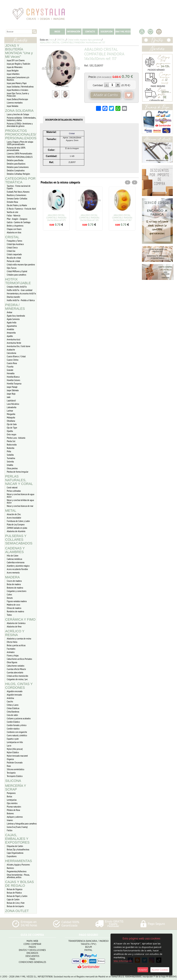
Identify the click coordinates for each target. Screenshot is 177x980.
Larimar (10, 411)
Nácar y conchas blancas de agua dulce (20, 495)
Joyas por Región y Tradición (18, 64)
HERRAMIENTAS (19, 861)
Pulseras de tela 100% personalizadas (16, 149)
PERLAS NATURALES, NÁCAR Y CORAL (19, 480)
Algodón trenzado (14, 695)
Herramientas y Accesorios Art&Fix (21, 293)
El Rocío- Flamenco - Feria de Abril (21, 209)
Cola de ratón (12, 715)
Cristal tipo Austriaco (15, 244)
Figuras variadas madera (17, 601)
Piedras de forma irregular (18, 472)
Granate (10, 370)
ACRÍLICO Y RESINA (15, 633)
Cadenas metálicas (14, 559)
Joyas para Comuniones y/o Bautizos (18, 78)
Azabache (11, 350)
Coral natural (12, 487)
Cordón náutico (13, 729)
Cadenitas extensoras (16, 562)
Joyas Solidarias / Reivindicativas (20, 86)
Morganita (11, 414)
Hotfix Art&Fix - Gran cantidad (20, 290)
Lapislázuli (11, 400)
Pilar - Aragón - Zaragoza (17, 219)
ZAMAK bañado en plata (17, 528)
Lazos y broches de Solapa (18, 114)
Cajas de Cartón (13, 899)
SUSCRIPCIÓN (107, 32)
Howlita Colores (13, 380)
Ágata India (12, 322)
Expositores (12, 856)
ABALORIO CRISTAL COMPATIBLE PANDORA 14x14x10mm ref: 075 (56, 218)
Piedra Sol (11, 441)
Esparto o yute (13, 739)
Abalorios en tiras (14, 232)
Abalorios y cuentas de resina (19, 638)
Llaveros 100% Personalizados (19, 153)
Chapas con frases (14, 229)
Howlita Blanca (13, 377)
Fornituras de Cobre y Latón (18, 521)
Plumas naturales (14, 807)
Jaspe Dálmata (13, 390)
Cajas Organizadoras (15, 853)
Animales (11, 652)
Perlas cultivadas (14, 491)
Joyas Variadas (13, 106)
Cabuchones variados (16, 666)
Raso (9, 766)
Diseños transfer (13, 297)
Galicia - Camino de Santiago (19, 222)
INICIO (57, 32)
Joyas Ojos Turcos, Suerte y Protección (18, 95)
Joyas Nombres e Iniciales (17, 90)
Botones (10, 813)
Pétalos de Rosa (13, 810)
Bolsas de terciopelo (15, 906)
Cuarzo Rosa (12, 363)
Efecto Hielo (12, 642)
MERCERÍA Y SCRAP (16, 787)
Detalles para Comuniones (18, 167)
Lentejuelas (12, 800)
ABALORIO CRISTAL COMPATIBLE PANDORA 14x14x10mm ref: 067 (122, 218)
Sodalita (10, 455)
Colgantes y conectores (17, 591)
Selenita (10, 461)
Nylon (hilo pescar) (15, 749)
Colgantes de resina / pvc (17, 679)
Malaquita (11, 417)
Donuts (10, 598)
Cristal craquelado (14, 254)
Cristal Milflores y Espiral (17, 271)
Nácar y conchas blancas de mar (20, 506)
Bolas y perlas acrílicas (16, 645)
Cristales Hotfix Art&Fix (17, 287)
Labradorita (12, 407)
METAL (11, 511)
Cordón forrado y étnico (17, 725)
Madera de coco (13, 605)
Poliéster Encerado (15, 762)
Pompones (11, 793)
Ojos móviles (12, 803)
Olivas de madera (14, 608)
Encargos (32, 952)
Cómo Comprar (32, 943)
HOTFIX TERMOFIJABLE (18, 281)
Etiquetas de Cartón (15, 846)
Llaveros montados (15, 103)
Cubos (9, 594)
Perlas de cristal (13, 261)
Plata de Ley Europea (16, 524)
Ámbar (10, 312)
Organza (10, 759)
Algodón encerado (15, 691)
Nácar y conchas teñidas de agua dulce (20, 501)
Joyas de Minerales (15, 67)
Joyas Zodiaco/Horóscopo (17, 99)
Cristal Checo (12, 247)
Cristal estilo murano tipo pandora (21, 264)
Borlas (9, 796)
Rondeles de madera (15, 611)
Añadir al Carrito (106, 95)
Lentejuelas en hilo (15, 742)
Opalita (10, 431)
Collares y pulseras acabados (19, 718)
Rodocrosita (12, 445)
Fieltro (10, 830)
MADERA (13, 577)
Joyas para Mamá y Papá (17, 83)
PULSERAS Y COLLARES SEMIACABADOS (19, 540)
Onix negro (12, 434)
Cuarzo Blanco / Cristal (16, 356)
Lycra (9, 745)
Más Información (123, 961)
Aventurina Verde (14, 343)
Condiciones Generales (32, 961)
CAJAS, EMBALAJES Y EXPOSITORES (17, 839)
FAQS (32, 958)
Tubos (9, 615)
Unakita (10, 465)
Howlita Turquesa (14, 383)
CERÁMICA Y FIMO (20, 619)
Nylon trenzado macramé (17, 756)
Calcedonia (11, 353)
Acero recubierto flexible (17, 569)
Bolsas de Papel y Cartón (17, 896)
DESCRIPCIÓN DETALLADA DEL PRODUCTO (64, 120)
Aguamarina (12, 326)
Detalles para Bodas (15, 160)
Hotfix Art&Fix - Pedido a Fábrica (21, 300)
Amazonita (11, 333)
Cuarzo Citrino (13, 360)
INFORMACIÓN (74, 32)
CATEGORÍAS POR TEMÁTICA (20, 180)
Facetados (11, 649)
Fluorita (10, 366)
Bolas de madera (14, 584)
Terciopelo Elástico (15, 776)
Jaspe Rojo (11, 394)
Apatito (10, 336)
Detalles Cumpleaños (16, 170)
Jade (9, 397)
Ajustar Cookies (160, 970)
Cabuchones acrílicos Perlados (19, 659)
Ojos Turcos (12, 268)
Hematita (11, 373)
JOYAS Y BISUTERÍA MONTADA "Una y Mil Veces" (19, 51)
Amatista (10, 329)
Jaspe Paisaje (12, 387)
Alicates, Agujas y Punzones (18, 865)
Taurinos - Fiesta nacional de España (19, 187)
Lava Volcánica (13, 404)
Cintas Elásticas (13, 708)
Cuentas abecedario (15, 672)
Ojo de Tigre (12, 428)
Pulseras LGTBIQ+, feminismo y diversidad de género (20, 125)
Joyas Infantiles (13, 74)
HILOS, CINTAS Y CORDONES (19, 686)
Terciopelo (11, 773)
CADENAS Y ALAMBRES (15, 550)
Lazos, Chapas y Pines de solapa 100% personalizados (20, 143)
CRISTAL (12, 237)
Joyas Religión (13, 70)
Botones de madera (15, 588)
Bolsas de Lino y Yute (16, 903)
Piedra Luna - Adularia (16, 438)
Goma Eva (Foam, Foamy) (17, 827)
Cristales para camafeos (16, 275)
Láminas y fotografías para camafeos (22, 824)
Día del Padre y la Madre (17, 205)
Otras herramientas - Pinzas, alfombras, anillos (18, 876)
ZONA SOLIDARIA (19, 111)
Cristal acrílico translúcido (17, 676)
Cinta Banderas (13, 712)
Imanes (10, 820)
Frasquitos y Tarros (14, 241)
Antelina (10, 698)
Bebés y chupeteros (15, 226)
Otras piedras (12, 468)
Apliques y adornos (15, 817)
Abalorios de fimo (14, 626)
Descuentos (32, 955)
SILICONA (13, 781)
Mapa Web (32, 940)
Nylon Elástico (13, 752)
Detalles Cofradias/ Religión (18, 174)
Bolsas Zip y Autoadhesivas (18, 849)
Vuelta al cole (13, 212)
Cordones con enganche (17, 732)
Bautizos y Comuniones (16, 195)
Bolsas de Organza (15, 889)
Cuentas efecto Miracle (16, 669)
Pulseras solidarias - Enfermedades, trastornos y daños (21, 119)
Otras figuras (12, 662)
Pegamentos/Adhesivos (17, 871)
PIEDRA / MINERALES (15, 307)
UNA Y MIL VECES (123, 32)
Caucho (10, 701)
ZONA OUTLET (17, 911)
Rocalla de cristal (14, 258)
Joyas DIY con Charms (16, 60)
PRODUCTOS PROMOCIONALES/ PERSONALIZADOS (21, 134)
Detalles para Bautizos (16, 164)
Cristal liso (11, 251)
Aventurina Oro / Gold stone (19, 346)
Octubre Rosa (12, 202)
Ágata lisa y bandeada (16, 316)
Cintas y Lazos (13, 705)
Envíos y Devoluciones (32, 949)
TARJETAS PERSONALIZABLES (20, 157)
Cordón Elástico (13, 722)
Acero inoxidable (14, 518)
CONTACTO (90, 32)
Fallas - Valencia (14, 215)
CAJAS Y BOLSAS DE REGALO (20, 884)
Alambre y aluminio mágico (18, 566)
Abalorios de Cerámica (16, 623)
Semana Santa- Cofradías (17, 198)
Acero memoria (13, 572)
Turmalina (11, 458)
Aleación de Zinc (14, 514)
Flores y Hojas (13, 655)
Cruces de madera (14, 581)
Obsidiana (11, 421)
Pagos (32, 946)
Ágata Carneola (13, 319)
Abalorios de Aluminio (16, 531)
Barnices (10, 868)
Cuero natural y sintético (17, 735)
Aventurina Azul (14, 339)
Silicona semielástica (15, 769)
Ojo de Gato (12, 424)
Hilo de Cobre (13, 556)
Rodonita (11, 448)
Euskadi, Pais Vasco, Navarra (18, 192)
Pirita (9, 451)
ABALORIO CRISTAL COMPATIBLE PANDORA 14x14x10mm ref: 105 (89, 218)
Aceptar (143, 970)
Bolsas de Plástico (14, 893)
